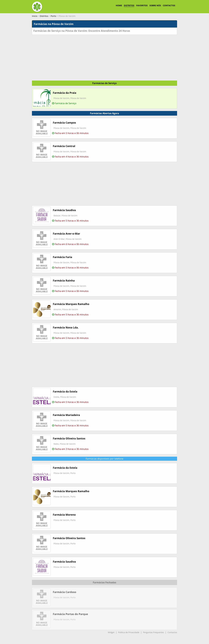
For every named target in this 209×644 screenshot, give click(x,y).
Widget (111, 632)
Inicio (35, 16)
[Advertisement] (105, 57)
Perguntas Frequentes (153, 632)
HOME (119, 5)
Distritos (44, 16)
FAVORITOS (142, 5)
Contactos (172, 632)
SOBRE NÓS (155, 5)
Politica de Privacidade (129, 632)
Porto (53, 16)
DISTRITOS (129, 5)
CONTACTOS (169, 5)
